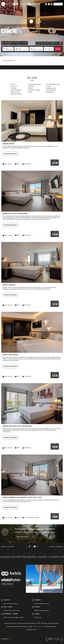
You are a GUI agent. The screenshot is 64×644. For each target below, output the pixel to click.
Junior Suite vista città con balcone (17, 426)
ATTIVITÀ (37, 607)
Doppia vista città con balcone (15, 214)
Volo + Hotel (15, 43)
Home (5, 61)
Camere (19, 67)
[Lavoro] (33, 614)
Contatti (42, 67)
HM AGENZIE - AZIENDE (11, 614)
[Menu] (3, 4)
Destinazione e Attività (26, 67)
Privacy (39, 624)
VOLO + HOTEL (8, 607)
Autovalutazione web (51, 627)
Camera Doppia (8, 144)
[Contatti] (2, 600)
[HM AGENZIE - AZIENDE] (2, 614)
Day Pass (25, 43)
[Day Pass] (21, 43)
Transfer (38, 600)
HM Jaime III (10, 61)
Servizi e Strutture (12, 67)
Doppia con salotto (10, 355)
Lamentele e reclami (32, 630)
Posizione (34, 67)
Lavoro (37, 614)
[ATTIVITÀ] (33, 607)
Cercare (58, 49)
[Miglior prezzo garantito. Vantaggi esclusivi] (60, 43)
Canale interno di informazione (14, 627)
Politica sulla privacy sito (11, 624)
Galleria (38, 67)
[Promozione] (50, 50)
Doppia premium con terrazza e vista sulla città (22, 498)
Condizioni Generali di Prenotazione (27, 624)
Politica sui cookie (28, 627)
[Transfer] (33, 600)
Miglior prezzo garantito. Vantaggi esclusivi (48, 43)
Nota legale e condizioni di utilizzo (50, 624)
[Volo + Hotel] (10, 43)
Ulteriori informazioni (10, 154)
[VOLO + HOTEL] (2, 607)
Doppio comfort (9, 285)
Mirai (10, 639)
